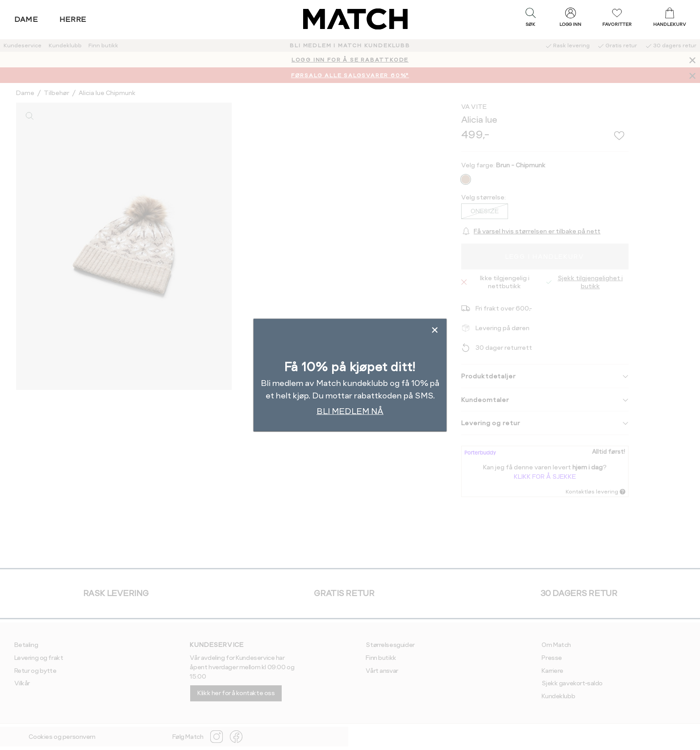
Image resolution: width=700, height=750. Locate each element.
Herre (73, 19)
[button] (530, 19)
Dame (26, 19)
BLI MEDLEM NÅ (350, 411)
